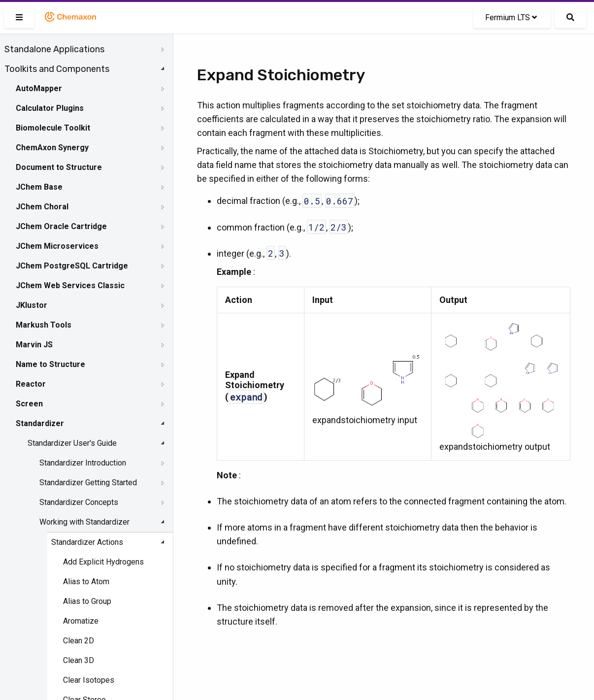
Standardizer (40, 423)
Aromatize (81, 621)
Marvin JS (34, 345)
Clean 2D (79, 641)
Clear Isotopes (89, 680)
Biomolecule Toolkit (53, 128)
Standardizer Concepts (79, 502)
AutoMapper (39, 88)
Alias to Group (87, 601)
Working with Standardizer (84, 522)
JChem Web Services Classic (70, 285)
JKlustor (32, 305)
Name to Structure (50, 364)
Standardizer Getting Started (88, 483)
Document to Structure (59, 167)
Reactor (31, 384)
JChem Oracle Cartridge (61, 226)
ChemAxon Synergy (52, 148)
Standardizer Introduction (83, 463)
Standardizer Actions (87, 542)
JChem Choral (42, 207)
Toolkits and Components (57, 69)
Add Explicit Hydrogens (103, 562)
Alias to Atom (86, 582)
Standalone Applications (54, 49)
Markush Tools (44, 325)
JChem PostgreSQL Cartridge (72, 266)
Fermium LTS (511, 17)
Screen (29, 404)
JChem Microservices (57, 246)
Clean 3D (79, 660)
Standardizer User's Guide (72, 443)
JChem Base (39, 187)
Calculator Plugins (50, 108)
